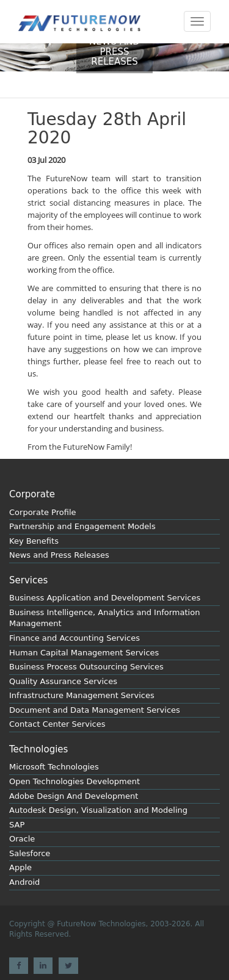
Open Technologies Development (75, 781)
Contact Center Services (57, 724)
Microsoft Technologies (54, 767)
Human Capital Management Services (84, 653)
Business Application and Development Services (105, 598)
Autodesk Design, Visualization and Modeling (98, 810)
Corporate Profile (43, 512)
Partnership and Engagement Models (82, 526)
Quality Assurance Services (63, 681)
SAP (17, 825)
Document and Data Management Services (95, 710)
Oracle (22, 839)
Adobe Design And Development (74, 796)
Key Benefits (34, 541)
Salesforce (30, 853)
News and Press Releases (59, 555)
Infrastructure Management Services (82, 695)
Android (24, 882)
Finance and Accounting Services (75, 638)
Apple (20, 867)
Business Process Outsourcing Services (86, 667)
